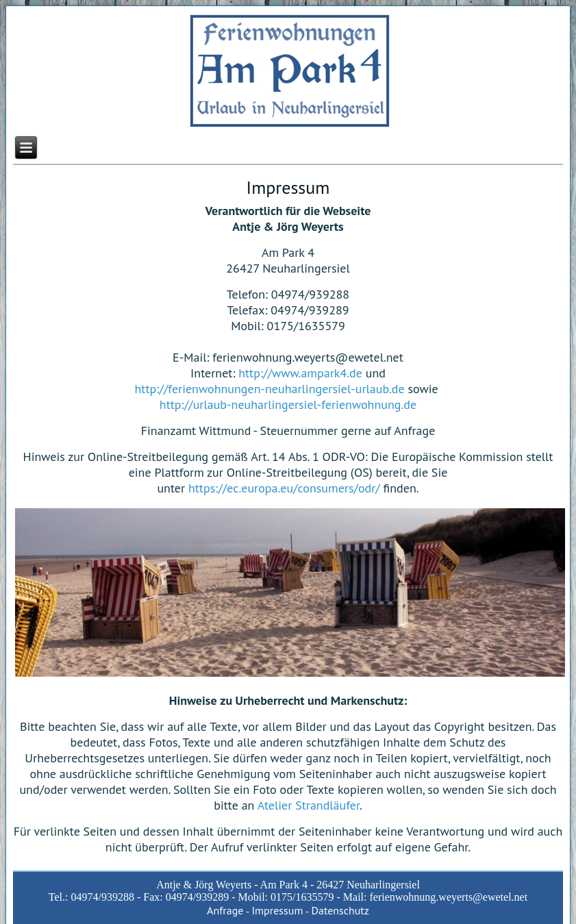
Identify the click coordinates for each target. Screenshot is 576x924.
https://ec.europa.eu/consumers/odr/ (284, 488)
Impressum (277, 910)
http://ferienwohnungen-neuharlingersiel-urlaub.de (270, 389)
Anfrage (225, 910)
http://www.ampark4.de (300, 373)
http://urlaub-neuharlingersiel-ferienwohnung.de (288, 404)
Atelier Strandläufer (309, 805)
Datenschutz (340, 910)
